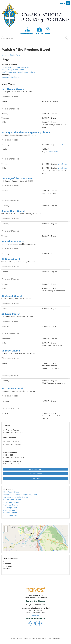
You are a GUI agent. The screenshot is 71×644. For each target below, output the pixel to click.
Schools (39, 33)
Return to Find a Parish (11, 55)
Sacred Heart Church (13, 211)
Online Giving (36, 479)
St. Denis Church (11, 259)
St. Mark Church (11, 351)
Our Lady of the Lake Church (18, 178)
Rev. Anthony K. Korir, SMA (13, 70)
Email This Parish (35, 469)
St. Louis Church (11, 314)
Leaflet (55, 551)
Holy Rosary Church (13, 89)
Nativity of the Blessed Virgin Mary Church (26, 132)
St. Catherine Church (13, 241)
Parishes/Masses (27, 33)
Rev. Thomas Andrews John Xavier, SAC (18, 72)
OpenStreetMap (61, 551)
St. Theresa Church (12, 389)
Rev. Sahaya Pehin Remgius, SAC (15, 67)
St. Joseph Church (12, 296)
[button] (37, 540)
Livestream (63, 145)
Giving (48, 33)
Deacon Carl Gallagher (11, 77)
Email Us (35, 615)
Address (7, 425)
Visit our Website (35, 474)
